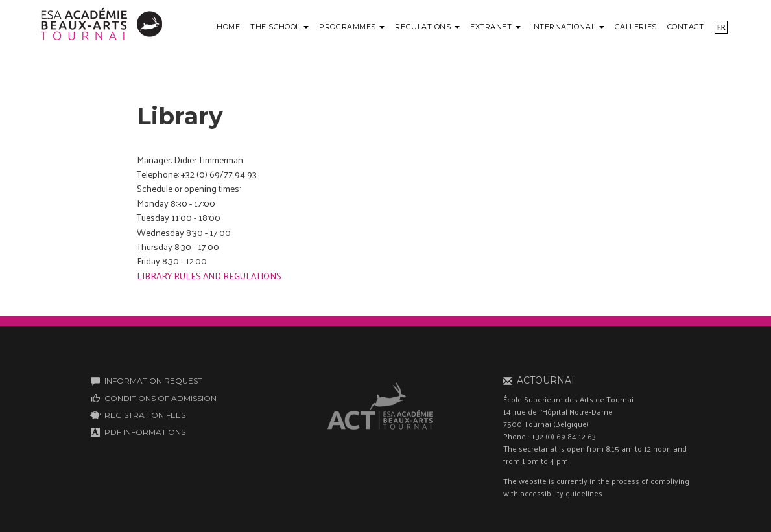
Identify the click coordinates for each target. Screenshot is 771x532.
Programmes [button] (352, 27)
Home (228, 27)
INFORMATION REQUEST (153, 381)
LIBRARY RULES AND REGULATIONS (210, 276)
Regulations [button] (427, 27)
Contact (686, 27)
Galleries (636, 27)
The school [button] (279, 27)
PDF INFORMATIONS (145, 432)
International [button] (568, 27)
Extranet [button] (495, 27)
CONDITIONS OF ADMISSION (160, 398)
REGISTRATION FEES (145, 415)
